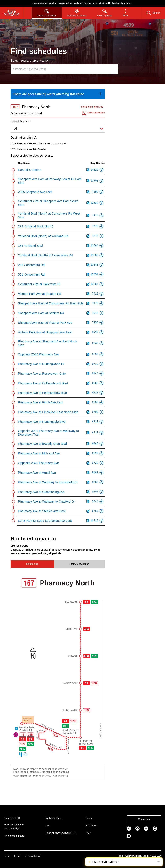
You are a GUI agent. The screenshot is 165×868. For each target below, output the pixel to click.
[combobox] (64, 69)
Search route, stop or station (30, 61)
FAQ (88, 833)
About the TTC (12, 818)
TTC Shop (91, 826)
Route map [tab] (32, 564)
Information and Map (92, 107)
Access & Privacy (33, 856)
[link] (58, 94)
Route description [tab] (80, 564)
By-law (17, 856)
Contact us (144, 819)
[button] (126, 13)
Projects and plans (14, 836)
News (89, 818)
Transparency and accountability (14, 826)
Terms (6, 856)
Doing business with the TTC (61, 833)
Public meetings (53, 818)
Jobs (47, 826)
